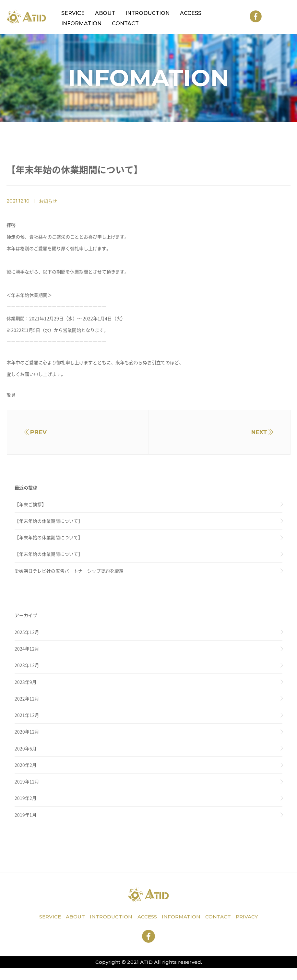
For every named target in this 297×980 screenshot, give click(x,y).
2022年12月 (27, 707)
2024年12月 (27, 656)
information (183, 930)
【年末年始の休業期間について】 (49, 525)
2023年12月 (27, 673)
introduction (109, 930)
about (72, 930)
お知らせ (48, 201)
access (147, 930)
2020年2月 (26, 776)
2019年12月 (27, 793)
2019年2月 (26, 810)
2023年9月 (26, 690)
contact (222, 930)
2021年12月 (27, 724)
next (256, 434)
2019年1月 (26, 827)
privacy (252, 930)
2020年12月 (27, 741)
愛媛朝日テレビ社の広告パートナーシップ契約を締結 (69, 577)
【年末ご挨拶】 (30, 508)
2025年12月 (27, 638)
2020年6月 (26, 759)
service (45, 930)
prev (41, 434)
